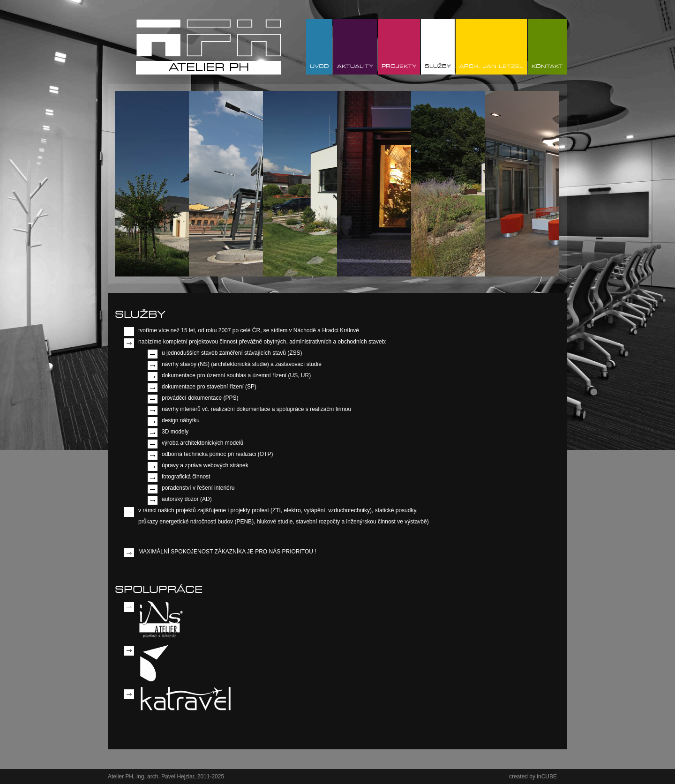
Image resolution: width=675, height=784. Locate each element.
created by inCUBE (533, 777)
